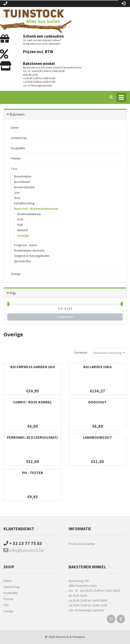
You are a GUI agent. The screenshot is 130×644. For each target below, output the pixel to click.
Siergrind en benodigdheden (32, 256)
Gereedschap (19, 138)
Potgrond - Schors (26, 245)
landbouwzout (97, 437)
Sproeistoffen (22, 261)
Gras (17, 193)
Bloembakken (23, 176)
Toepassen (65, 317)
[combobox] (109, 353)
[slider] (7, 304)
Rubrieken (17, 114)
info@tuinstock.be (24, 550)
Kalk (20, 225)
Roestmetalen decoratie (29, 251)
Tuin (14, 169)
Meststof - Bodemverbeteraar (36, 209)
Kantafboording (24, 203)
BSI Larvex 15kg (98, 367)
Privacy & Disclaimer (82, 544)
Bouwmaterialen (24, 187)
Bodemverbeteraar (29, 214)
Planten (16, 158)
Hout (17, 198)
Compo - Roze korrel (32, 402)
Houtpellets (18, 148)
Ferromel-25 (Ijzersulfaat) (32, 437)
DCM (20, 219)
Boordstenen (22, 182)
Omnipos (79, 637)
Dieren (15, 128)
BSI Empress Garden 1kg (33, 367)
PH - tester (33, 473)
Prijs (13, 293)
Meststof (22, 230)
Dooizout (97, 402)
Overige (23, 236)
